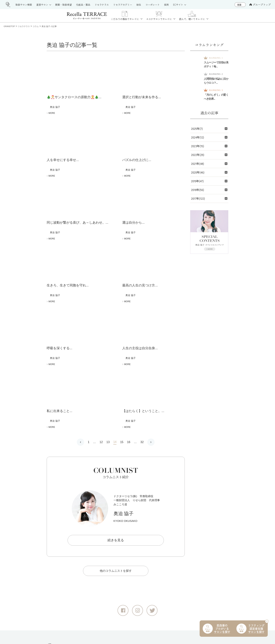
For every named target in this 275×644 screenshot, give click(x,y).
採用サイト (186, 579)
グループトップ (260, 5)
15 (122, 330)
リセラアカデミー (132, 573)
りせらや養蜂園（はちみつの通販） (202, 548)
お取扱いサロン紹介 (133, 554)
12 (101, 330)
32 (142, 330)
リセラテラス (129, 548)
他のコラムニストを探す (116, 459)
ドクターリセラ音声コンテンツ (199, 592)
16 (129, 330)
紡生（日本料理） (191, 554)
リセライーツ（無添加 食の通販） (201, 542)
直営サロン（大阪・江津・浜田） (142, 561)
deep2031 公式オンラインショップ (143, 598)
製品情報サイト (130, 542)
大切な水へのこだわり (193, 585)
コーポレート (188, 573)
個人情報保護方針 (82, 629)
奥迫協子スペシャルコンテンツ (199, 598)
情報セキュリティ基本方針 (118, 629)
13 (108, 330)
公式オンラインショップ (136, 592)
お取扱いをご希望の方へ (136, 567)
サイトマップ (55, 629)
